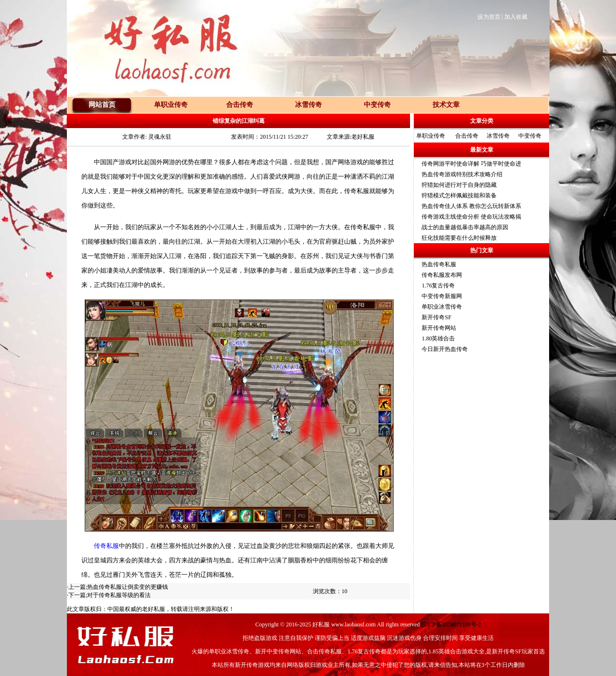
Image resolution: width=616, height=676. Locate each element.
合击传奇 (467, 136)
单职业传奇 (431, 136)
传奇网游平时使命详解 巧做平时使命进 (471, 164)
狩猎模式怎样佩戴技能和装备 (459, 195)
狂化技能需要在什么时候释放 (459, 238)
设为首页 (489, 17)
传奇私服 (106, 546)
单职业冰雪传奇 (442, 307)
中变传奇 (530, 136)
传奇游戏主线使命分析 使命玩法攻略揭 (471, 217)
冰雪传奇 (498, 136)
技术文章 (446, 105)
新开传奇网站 (439, 328)
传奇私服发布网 (442, 275)
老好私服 (154, 609)
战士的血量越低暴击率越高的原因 (465, 227)
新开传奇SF (436, 317)
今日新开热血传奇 (445, 349)
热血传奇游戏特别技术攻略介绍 (462, 174)
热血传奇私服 (439, 264)
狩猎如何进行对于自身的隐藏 (459, 185)
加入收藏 (516, 17)
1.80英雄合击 (438, 338)
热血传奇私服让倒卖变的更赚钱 (128, 587)
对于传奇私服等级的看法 (119, 595)
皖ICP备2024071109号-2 (451, 624)
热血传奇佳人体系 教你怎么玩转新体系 (471, 206)
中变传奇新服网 (442, 296)
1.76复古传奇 (438, 286)
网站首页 (102, 105)
